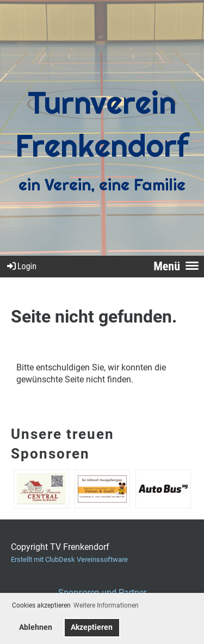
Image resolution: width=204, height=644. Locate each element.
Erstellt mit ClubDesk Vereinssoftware (69, 559)
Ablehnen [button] (36, 627)
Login (21, 266)
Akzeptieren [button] (92, 627)
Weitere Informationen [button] (106, 605)
